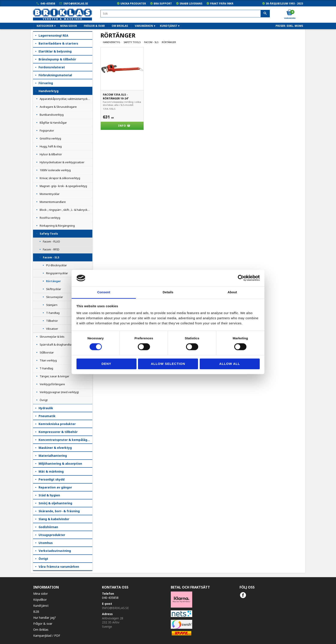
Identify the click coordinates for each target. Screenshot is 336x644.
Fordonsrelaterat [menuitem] (52, 67)
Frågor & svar (43, 624)
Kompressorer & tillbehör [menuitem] (58, 432)
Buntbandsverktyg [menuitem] (52, 115)
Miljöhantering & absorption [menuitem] (60, 464)
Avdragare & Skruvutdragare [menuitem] (58, 107)
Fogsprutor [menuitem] (47, 130)
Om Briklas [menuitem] (120, 26)
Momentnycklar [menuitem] (50, 194)
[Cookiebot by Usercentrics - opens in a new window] (241, 278)
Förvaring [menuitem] (46, 83)
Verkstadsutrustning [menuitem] (55, 551)
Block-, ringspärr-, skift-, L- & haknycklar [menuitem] (65, 210)
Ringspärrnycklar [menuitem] (57, 273)
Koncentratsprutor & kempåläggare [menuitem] (65, 440)
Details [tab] (168, 292)
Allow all (230, 364)
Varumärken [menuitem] (144, 26)
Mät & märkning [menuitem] (51, 471)
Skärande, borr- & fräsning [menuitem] (59, 511)
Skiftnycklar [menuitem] (54, 289)
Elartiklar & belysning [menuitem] (55, 51)
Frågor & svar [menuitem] (94, 26)
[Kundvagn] (289, 13)
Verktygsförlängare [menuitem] (52, 384)
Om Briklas (41, 630)
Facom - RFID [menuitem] (51, 249)
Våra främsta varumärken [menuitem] (59, 567)
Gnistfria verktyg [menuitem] (50, 138)
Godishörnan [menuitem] (48, 527)
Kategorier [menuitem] (45, 26)
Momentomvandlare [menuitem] (53, 202)
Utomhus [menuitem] (46, 543)
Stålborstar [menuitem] (47, 352)
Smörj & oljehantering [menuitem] (55, 503)
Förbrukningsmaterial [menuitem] (55, 75)
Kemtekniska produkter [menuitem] (57, 424)
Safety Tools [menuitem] (49, 234)
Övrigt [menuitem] (44, 400)
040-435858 (48, 4)
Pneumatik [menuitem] (47, 416)
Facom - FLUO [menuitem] (51, 241)
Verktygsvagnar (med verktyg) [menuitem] (59, 392)
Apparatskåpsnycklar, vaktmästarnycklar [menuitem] (65, 99)
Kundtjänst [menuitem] (169, 26)
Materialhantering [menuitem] (53, 456)
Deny (106, 364)
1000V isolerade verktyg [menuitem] (55, 170)
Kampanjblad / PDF (47, 636)
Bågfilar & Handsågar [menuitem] (53, 123)
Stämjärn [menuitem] (52, 305)
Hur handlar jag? (45, 618)
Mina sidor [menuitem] (69, 26)
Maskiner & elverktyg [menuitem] (55, 448)
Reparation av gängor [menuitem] (55, 487)
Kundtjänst (41, 606)
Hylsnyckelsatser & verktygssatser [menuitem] (62, 162)
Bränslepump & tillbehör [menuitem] (57, 59)
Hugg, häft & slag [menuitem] (51, 146)
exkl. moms (295, 26)
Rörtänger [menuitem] (53, 281)
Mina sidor (40, 594)
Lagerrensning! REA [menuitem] (53, 35)
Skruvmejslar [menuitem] (55, 297)
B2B (36, 612)
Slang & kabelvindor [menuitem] (54, 519)
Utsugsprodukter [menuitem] (52, 535)
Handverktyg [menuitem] (49, 91)
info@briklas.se (76, 4)
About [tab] (232, 292)
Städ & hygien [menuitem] (49, 495)
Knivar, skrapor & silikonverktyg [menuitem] (60, 178)
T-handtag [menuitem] (53, 313)
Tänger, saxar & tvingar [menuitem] (54, 376)
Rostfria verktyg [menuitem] (50, 218)
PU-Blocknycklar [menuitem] (56, 265)
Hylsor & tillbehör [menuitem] (51, 154)
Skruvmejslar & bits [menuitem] (52, 337)
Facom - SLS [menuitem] (51, 257)
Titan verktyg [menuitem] (48, 360)
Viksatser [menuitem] (52, 329)
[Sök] (265, 14)
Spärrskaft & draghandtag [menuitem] (56, 344)
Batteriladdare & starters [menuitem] (58, 43)
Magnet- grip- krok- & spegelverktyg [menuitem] (63, 186)
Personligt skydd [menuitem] (52, 479)
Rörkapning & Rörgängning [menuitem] (57, 226)
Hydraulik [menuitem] (46, 408)
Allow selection (168, 364)
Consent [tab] (104, 292)
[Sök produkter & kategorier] (185, 14)
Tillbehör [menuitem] (52, 321)
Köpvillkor (40, 600)
